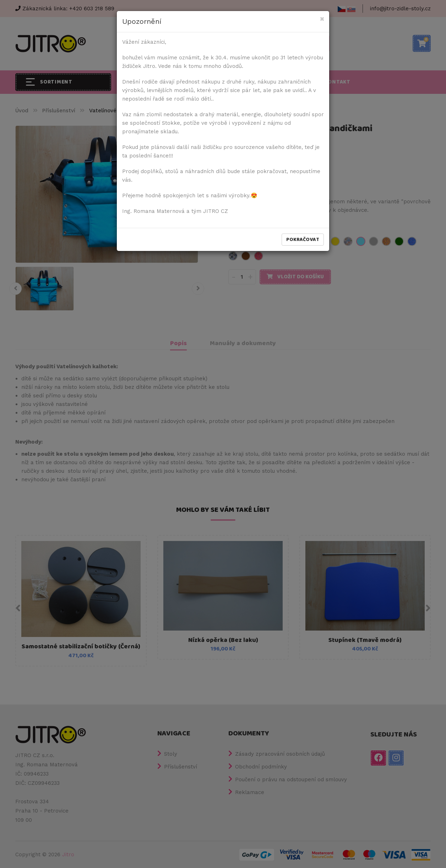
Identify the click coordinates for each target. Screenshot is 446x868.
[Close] (322, 19)
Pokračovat (303, 240)
